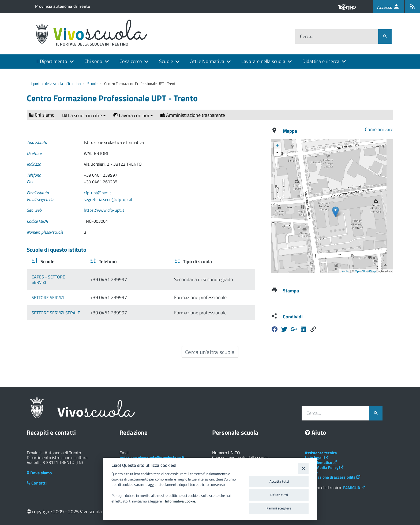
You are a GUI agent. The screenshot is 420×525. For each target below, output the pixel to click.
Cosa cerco (131, 61)
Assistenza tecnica (321, 453)
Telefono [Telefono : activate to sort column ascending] (126, 261)
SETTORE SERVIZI (48, 292)
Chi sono (93, 61)
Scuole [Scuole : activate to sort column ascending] (47, 261)
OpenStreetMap (365, 271)
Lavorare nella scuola (263, 61)
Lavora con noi (133, 116)
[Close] (303, 468)
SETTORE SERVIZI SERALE (56, 307)
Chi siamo (42, 115)
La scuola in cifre (84, 116)
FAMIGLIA (354, 488)
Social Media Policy (324, 468)
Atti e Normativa (207, 61)
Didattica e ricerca (321, 61)
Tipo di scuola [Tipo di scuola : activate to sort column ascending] (190, 261)
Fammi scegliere (279, 508)
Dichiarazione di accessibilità (333, 477)
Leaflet (345, 271)
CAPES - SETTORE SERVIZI (56, 277)
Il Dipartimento (52, 61)
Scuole (166, 61)
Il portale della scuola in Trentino (56, 83)
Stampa (291, 291)
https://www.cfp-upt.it (104, 210)
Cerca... (307, 37)
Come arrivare (379, 129)
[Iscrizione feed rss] (412, 7)
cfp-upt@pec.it (97, 193)
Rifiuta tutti (279, 495)
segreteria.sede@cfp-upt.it (108, 199)
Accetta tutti (279, 481)
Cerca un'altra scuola (210, 352)
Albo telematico (321, 462)
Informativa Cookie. (180, 501)
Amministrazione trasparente (193, 115)
